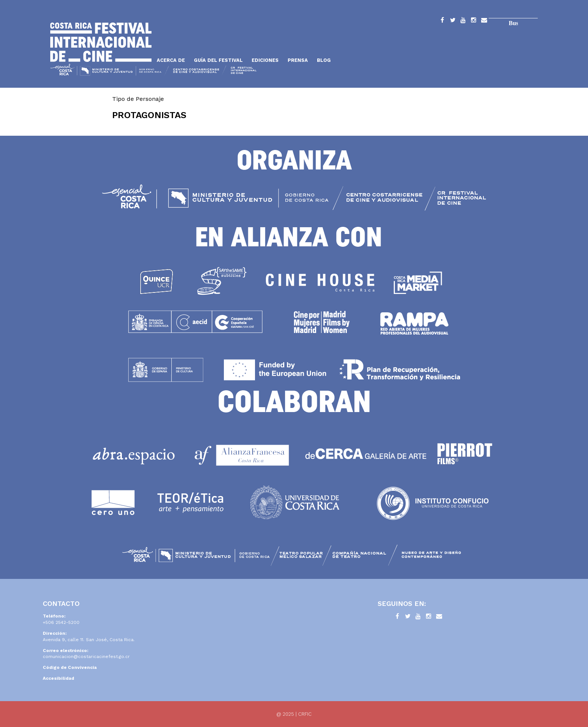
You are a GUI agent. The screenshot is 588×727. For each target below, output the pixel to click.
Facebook (442, 21)
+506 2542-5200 (61, 622)
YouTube (463, 21)
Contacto (484, 21)
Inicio (101, 42)
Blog (324, 60)
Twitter (453, 21)
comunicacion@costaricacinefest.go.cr (86, 657)
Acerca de (171, 60)
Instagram (474, 21)
